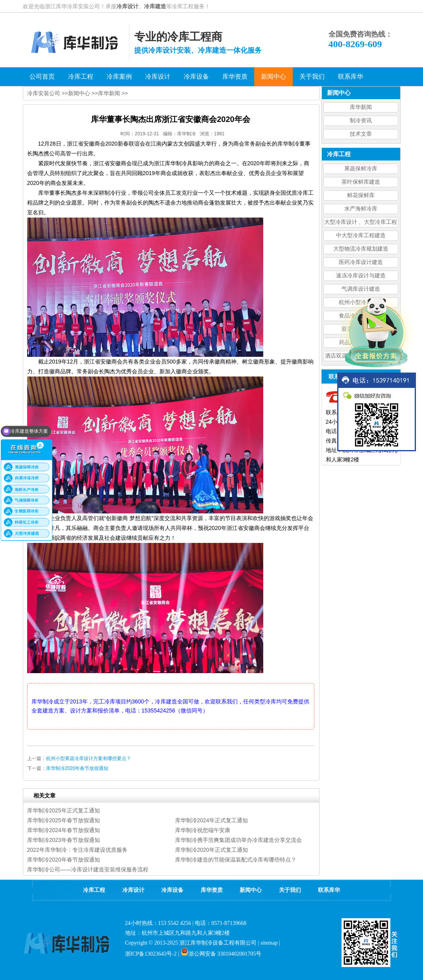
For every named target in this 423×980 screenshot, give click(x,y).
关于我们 (290, 890)
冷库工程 (94, 890)
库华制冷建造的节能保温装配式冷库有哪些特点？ (236, 860)
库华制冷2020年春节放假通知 (77, 768)
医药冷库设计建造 (361, 262)
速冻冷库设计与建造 (361, 276)
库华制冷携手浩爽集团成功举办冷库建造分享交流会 (238, 840)
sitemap (269, 943)
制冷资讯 (361, 121)
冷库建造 (155, 6)
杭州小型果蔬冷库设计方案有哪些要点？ (89, 759)
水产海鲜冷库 (361, 209)
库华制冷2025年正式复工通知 (64, 810)
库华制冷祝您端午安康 (203, 830)
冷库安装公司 (44, 93)
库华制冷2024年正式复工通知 (211, 820)
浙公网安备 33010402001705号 (221, 954)
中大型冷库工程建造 (361, 235)
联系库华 (329, 890)
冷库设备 (172, 890)
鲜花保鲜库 (361, 195)
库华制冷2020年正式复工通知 (211, 850)
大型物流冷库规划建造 (361, 249)
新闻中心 (79, 93)
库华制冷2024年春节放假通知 (64, 830)
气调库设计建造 (361, 289)
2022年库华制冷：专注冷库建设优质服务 (77, 850)
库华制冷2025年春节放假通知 (64, 820)
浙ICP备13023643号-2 (151, 954)
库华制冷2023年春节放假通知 (64, 840)
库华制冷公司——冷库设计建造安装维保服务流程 (88, 869)
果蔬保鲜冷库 (361, 169)
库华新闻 (361, 107)
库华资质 (212, 890)
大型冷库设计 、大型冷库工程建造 (361, 223)
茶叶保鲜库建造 (361, 182)
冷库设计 (127, 6)
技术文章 (361, 134)
